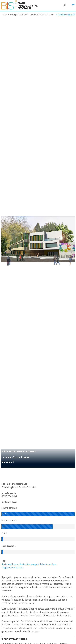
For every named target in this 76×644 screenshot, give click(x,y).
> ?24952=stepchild (65, 14)
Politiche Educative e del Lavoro (19, 451)
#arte (4, 564)
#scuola (19, 567)
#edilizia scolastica (17, 564)
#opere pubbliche (36, 564)
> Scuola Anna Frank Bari (32, 14)
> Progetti (14, 14)
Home (6, 14)
